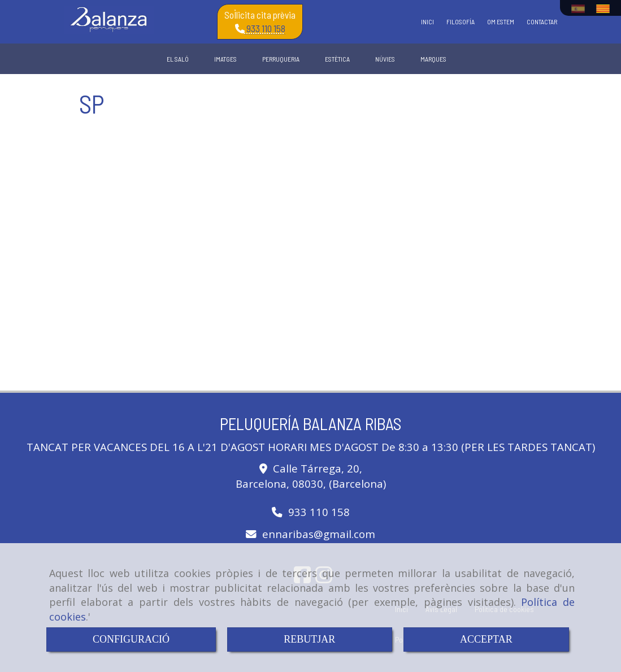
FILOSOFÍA (461, 21)
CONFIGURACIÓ (131, 639)
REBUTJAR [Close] (309, 639)
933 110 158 (265, 28)
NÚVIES (385, 59)
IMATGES (225, 59)
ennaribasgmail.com (319, 534)
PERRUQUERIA (281, 59)
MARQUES (433, 59)
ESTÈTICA (337, 59)
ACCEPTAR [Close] (486, 639)
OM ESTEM (501, 21)
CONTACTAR (542, 21)
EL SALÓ (178, 59)
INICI (427, 21)
